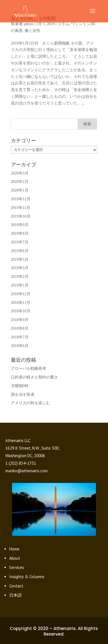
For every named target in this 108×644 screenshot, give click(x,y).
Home (14, 549)
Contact (16, 586)
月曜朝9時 (20, 386)
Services (17, 567)
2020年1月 (20, 190)
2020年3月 (20, 173)
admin (28, 24)
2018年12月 (21, 294)
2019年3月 (20, 268)
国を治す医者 (23, 395)
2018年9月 (20, 320)
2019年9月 (20, 225)
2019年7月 (20, 242)
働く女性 (32, 31)
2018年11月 (21, 303)
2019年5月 (20, 260)
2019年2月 (20, 277)
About (15, 558)
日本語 (16, 595)
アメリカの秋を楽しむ (30, 403)
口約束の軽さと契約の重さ (34, 377)
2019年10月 (21, 216)
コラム (63, 24)
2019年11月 (21, 208)
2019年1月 (20, 285)
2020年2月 (20, 182)
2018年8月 (20, 328)
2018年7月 (20, 337)
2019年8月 (20, 233)
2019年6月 (20, 251)
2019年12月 (21, 199)
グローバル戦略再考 (29, 369)
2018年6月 (20, 346)
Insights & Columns (27, 577)
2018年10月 (21, 311)
